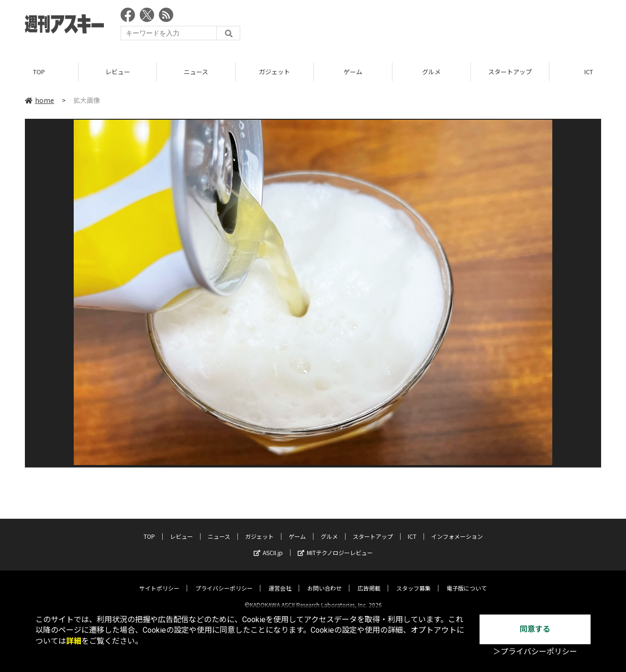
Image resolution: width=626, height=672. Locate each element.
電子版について (467, 580)
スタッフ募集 (414, 580)
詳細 (74, 641)
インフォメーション (457, 528)
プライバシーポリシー (224, 580)
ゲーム (353, 72)
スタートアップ (510, 72)
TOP (39, 72)
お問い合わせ (324, 580)
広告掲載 (369, 580)
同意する (535, 629)
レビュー (118, 72)
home (39, 100)
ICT (412, 528)
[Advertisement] (427, 26)
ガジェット (274, 72)
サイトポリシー (159, 580)
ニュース (196, 72)
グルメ (431, 72)
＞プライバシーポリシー (535, 652)
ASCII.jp (268, 544)
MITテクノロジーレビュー (335, 544)
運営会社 (280, 580)
